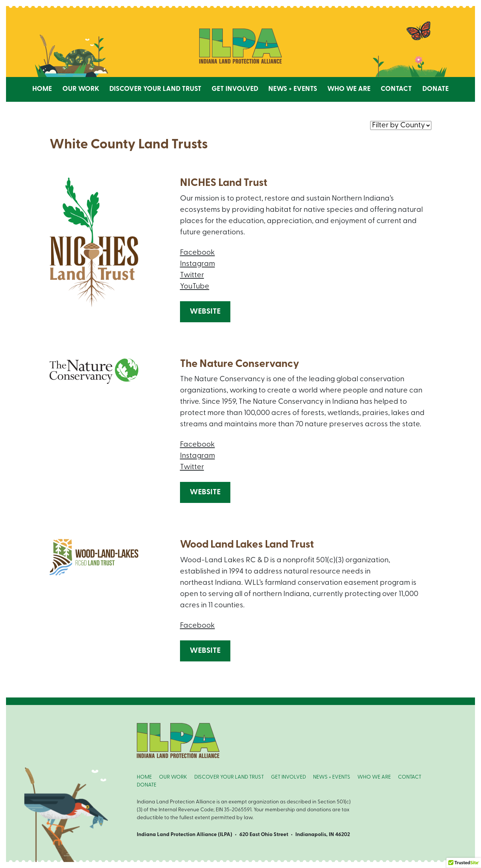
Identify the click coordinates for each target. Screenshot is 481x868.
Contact (396, 89)
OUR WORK (173, 777)
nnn (401, 125)
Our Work (81, 89)
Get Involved (235, 89)
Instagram (197, 264)
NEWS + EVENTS (332, 777)
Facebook (197, 253)
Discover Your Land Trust (155, 89)
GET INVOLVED (288, 777)
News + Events (293, 89)
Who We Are (349, 89)
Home (42, 89)
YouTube (195, 287)
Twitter (192, 275)
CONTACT (410, 777)
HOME (144, 777)
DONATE (147, 785)
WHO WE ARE (374, 777)
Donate (436, 89)
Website (205, 312)
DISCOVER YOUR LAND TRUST (229, 777)
